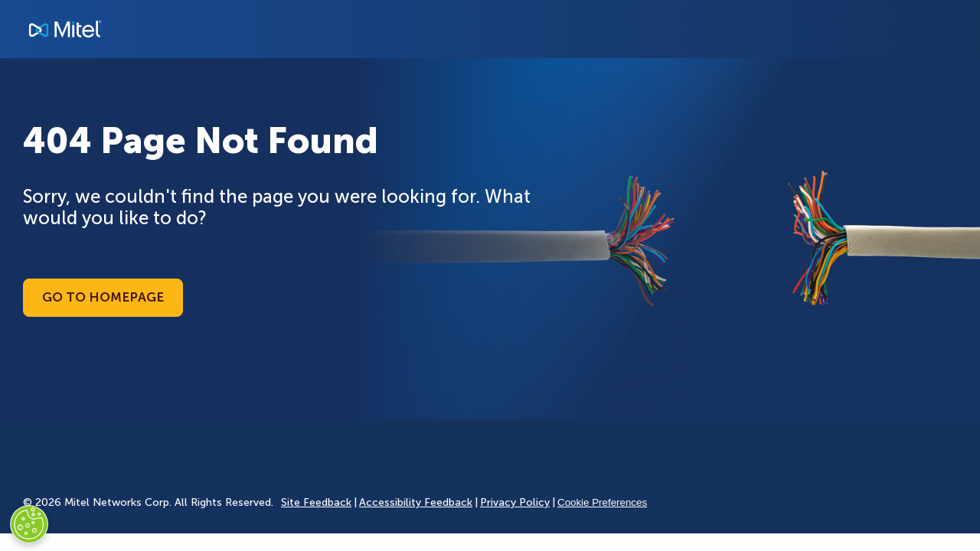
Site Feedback (316, 502)
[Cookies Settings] (29, 524)
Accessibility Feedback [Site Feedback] (416, 502)
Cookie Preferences (602, 502)
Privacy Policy (515, 502)
